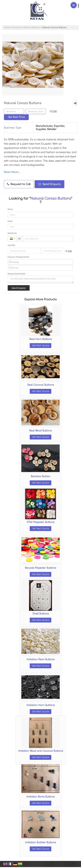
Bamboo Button (40, 476)
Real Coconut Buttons (41, 385)
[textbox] (36, 111)
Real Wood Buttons (40, 431)
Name (10, 209)
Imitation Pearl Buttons (41, 659)
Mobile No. (12, 233)
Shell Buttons (41, 614)
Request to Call (19, 184)
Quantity (11, 245)
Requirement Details (16, 274)
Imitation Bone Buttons (41, 797)
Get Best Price (16, 117)
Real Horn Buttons (40, 339)
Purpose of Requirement (18, 257)
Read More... (12, 172)
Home (7, 27)
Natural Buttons (32, 27)
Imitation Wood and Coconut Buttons (41, 751)
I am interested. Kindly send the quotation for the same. (40, 280)
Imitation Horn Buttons (41, 705)
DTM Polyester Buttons (41, 522)
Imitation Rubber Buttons (40, 843)
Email (10, 221)
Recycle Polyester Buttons (40, 568)
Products (17, 27)
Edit (53, 111)
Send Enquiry (49, 184)
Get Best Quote (40, 346)
